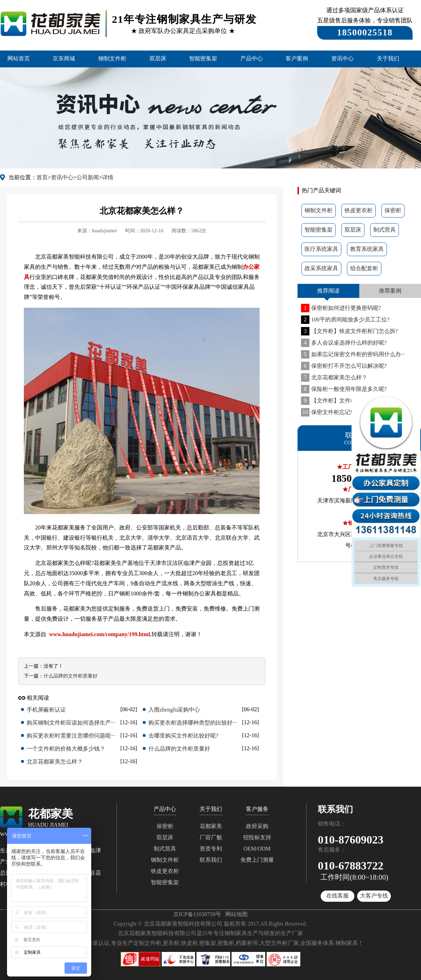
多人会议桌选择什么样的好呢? (344, 343)
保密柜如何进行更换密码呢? (341, 308)
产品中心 (252, 58)
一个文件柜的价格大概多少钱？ (66, 749)
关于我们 (388, 58)
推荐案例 (390, 291)
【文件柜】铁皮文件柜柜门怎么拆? (349, 331)
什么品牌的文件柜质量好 (71, 676)
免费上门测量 (257, 860)
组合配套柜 (364, 268)
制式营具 (385, 230)
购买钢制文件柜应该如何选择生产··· (71, 723)
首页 (42, 177)
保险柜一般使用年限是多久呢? (344, 389)
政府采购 (257, 826)
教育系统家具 (367, 249)
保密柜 (393, 210)
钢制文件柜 (112, 58)
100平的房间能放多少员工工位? (345, 319)
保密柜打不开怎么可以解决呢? (344, 366)
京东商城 (64, 58)
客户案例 (297, 58)
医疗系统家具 (321, 249)
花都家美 (211, 826)
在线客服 (338, 896)
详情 (108, 177)
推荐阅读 (328, 291)
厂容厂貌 (211, 837)
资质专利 (211, 849)
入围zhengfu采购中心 (174, 710)
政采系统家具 (321, 268)
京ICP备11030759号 (197, 914)
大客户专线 (374, 896)
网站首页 (19, 58)
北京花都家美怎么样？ (334, 377)
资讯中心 (342, 58)
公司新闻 (88, 177)
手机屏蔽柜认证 (46, 710)
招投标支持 (257, 837)
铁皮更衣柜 (359, 210)
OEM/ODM (257, 849)
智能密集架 (203, 58)
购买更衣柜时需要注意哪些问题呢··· (71, 736)
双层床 (158, 58)
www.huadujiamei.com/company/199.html (100, 634)
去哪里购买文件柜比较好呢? (183, 736)
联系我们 (211, 860)
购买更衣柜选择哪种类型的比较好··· (193, 723)
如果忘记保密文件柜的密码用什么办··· (353, 354)
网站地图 (236, 914)
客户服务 (257, 809)
